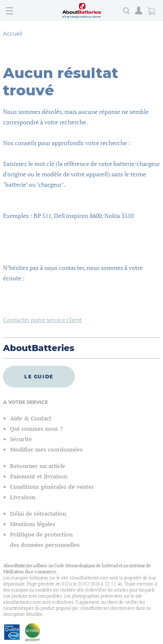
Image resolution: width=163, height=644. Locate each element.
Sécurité (21, 439)
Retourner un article (38, 466)
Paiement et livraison (39, 476)
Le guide (39, 377)
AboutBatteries (39, 348)
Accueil (13, 34)
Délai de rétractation (38, 514)
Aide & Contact (31, 418)
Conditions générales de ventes (52, 487)
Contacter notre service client (42, 320)
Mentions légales (33, 524)
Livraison (23, 497)
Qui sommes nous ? (36, 429)
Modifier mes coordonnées (46, 450)
